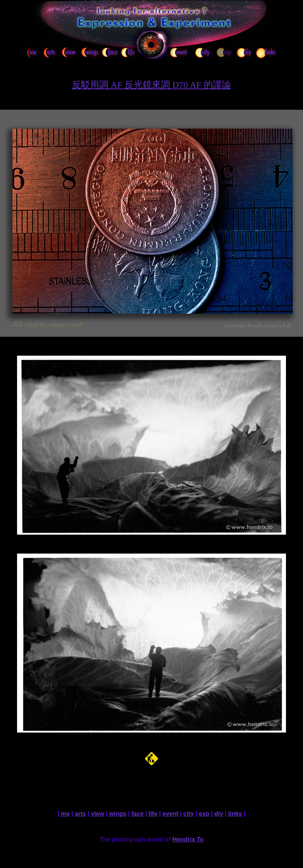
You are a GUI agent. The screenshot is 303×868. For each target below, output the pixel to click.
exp (204, 814)
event (170, 814)
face (137, 814)
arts (80, 814)
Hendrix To (188, 839)
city (189, 814)
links (235, 814)
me (65, 814)
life (153, 814)
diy (219, 814)
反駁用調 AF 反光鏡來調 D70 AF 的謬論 (151, 85)
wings (118, 814)
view (98, 814)
